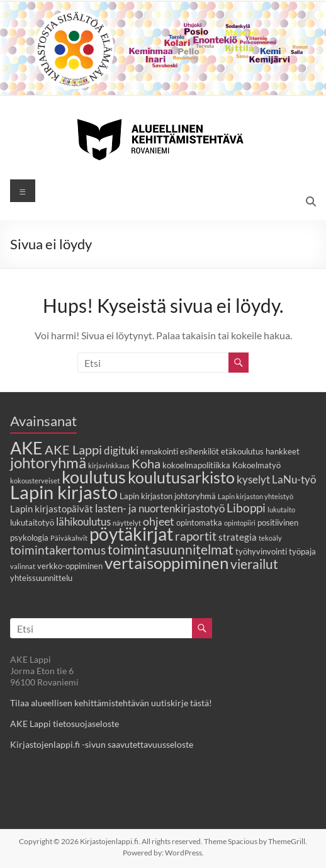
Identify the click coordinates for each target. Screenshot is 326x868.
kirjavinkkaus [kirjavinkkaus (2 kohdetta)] (109, 465)
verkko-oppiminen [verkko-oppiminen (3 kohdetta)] (70, 566)
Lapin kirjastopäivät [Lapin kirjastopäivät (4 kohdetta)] (52, 509)
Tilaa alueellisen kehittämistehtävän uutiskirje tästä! (111, 703)
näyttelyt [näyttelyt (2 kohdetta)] (127, 523)
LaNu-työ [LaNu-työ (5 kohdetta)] (294, 480)
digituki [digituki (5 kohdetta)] (121, 451)
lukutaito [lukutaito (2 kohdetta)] (281, 510)
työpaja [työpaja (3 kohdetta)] (302, 551)
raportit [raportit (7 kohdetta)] (196, 536)
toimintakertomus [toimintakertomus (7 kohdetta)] (58, 550)
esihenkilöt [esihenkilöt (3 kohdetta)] (200, 451)
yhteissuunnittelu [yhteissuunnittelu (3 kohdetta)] (41, 578)
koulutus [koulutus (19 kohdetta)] (94, 477)
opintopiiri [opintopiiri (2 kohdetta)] (240, 523)
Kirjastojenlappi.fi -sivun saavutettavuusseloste (102, 744)
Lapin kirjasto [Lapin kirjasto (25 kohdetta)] (64, 492)
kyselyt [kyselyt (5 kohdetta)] (253, 480)
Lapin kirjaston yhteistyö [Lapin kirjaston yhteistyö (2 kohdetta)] (256, 496)
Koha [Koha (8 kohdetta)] (146, 463)
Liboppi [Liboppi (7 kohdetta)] (246, 508)
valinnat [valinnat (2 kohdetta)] (23, 566)
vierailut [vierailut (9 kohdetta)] (254, 564)
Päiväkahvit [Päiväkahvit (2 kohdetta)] (69, 538)
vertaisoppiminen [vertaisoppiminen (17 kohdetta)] (166, 563)
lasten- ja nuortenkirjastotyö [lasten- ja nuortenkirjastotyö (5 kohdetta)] (160, 509)
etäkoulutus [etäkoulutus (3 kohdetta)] (242, 451)
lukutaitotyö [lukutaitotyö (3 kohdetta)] (32, 522)
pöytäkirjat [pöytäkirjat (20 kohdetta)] (131, 534)
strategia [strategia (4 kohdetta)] (238, 537)
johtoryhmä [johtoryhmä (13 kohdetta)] (48, 462)
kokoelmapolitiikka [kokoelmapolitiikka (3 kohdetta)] (196, 465)
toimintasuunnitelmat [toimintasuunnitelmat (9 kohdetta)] (171, 549)
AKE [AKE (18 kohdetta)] (26, 448)
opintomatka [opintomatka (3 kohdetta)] (199, 522)
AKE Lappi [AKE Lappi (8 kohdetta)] (73, 449)
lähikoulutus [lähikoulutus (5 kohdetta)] (83, 522)
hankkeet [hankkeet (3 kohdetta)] (283, 451)
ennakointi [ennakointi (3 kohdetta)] (159, 451)
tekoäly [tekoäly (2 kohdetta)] (270, 538)
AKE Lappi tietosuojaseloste (65, 724)
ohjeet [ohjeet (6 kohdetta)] (159, 521)
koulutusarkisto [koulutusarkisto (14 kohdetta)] (181, 477)
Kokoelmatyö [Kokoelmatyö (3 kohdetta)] (256, 465)
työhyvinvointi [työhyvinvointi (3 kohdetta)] (261, 551)
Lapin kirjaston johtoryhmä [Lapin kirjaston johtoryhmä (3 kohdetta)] (168, 496)
